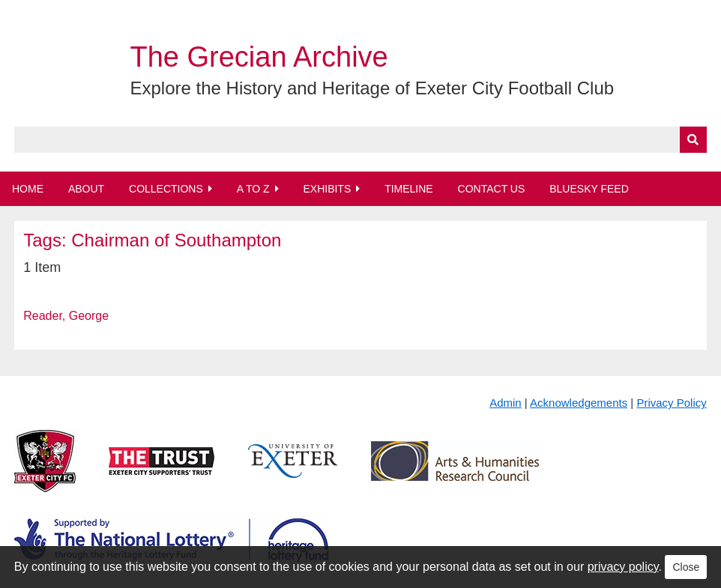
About (86, 189)
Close (686, 567)
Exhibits (327, 189)
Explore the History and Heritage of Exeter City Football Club (372, 88)
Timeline (409, 189)
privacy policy (623, 567)
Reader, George (66, 316)
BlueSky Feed (589, 189)
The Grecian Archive (259, 57)
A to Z (253, 189)
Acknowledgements (579, 403)
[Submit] (693, 140)
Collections (166, 189)
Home (28, 189)
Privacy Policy (671, 403)
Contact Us (492, 189)
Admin (506, 403)
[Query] (360, 140)
